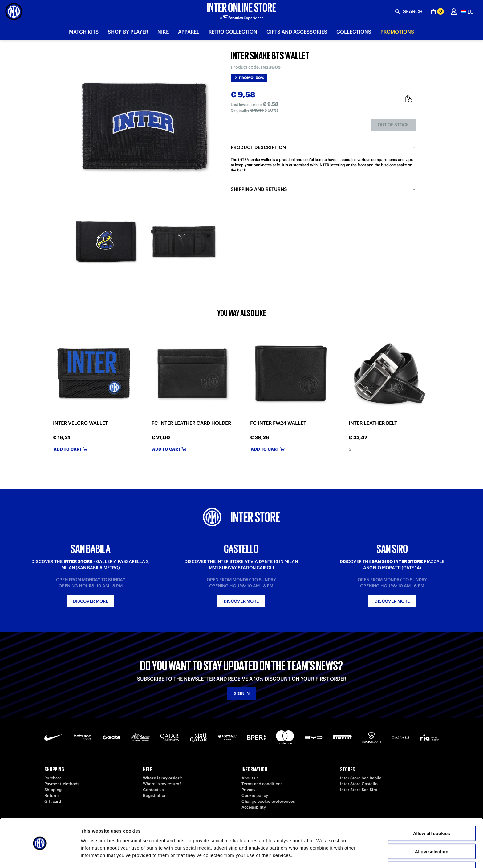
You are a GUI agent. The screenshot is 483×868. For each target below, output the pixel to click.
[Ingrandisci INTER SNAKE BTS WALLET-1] (106, 242)
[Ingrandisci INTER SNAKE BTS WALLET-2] (183, 242)
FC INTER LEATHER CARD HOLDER (191, 423)
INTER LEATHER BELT (373, 423)
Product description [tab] (258, 147)
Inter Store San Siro (359, 790)
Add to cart (71, 449)
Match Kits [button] (84, 32)
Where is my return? (162, 784)
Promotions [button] (397, 32)
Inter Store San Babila (361, 778)
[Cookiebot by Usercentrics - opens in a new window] (40, 856)
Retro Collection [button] (233, 32)
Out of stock (393, 125)
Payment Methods (62, 784)
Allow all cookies (432, 814)
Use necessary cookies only (432, 850)
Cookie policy (255, 796)
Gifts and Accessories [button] (297, 32)
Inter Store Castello (359, 784)
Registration (155, 796)
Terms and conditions (262, 784)
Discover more (91, 601)
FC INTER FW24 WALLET (278, 423)
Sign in (242, 693)
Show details (323, 856)
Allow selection (431, 832)
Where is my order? (162, 778)
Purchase (53, 778)
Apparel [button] (189, 32)
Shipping (53, 790)
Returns (52, 796)
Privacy (248, 790)
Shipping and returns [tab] (259, 189)
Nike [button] (163, 32)
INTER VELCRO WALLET (80, 423)
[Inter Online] (14, 12)
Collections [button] (354, 32)
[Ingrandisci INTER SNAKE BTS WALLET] (144, 126)
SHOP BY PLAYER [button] (128, 32)
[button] (467, 12)
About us (250, 778)
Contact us (153, 790)
